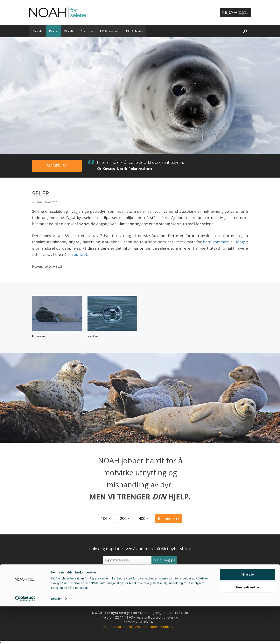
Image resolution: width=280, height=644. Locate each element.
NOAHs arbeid (110, 31)
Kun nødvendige (248, 625)
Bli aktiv (69, 31)
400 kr (144, 518)
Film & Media (135, 31)
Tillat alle (248, 612)
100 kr (107, 518)
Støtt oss (87, 31)
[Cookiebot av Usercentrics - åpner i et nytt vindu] (25, 636)
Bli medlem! (169, 518)
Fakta (53, 31)
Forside (38, 31)
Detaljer (56, 636)
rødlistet (80, 254)
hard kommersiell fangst (225, 242)
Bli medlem (57, 166)
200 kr (126, 518)
